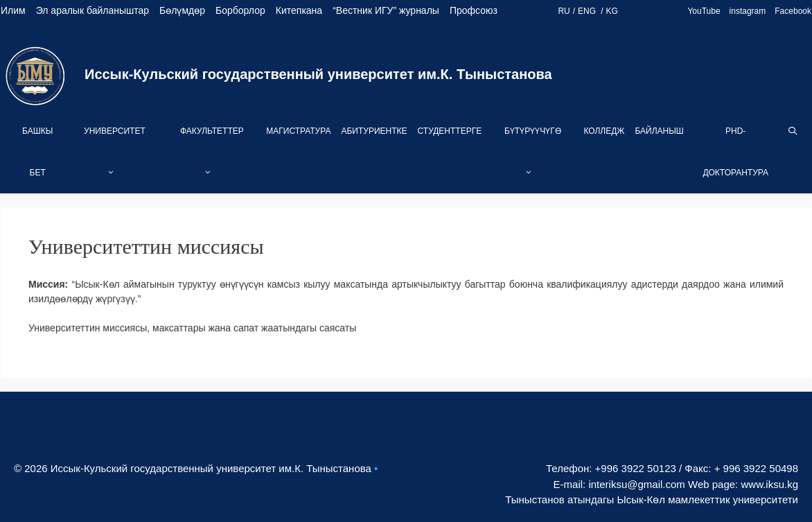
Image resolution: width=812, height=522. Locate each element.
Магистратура (298, 131)
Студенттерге (450, 131)
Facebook (793, 11)
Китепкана (299, 10)
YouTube (704, 11)
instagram (748, 11)
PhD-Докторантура (735, 152)
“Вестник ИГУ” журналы (386, 10)
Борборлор (240, 10)
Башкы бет (37, 152)
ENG (588, 11)
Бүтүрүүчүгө (533, 160)
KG (612, 11)
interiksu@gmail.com (636, 484)
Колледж (604, 131)
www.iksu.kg (769, 484)
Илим (13, 10)
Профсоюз (474, 10)
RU (564, 11)
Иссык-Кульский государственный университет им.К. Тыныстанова (318, 74)
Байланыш (659, 131)
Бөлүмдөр (182, 10)
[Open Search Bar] (793, 131)
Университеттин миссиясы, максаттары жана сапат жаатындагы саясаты (192, 328)
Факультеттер (212, 160)
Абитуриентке (374, 131)
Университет (115, 160)
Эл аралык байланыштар (92, 10)
